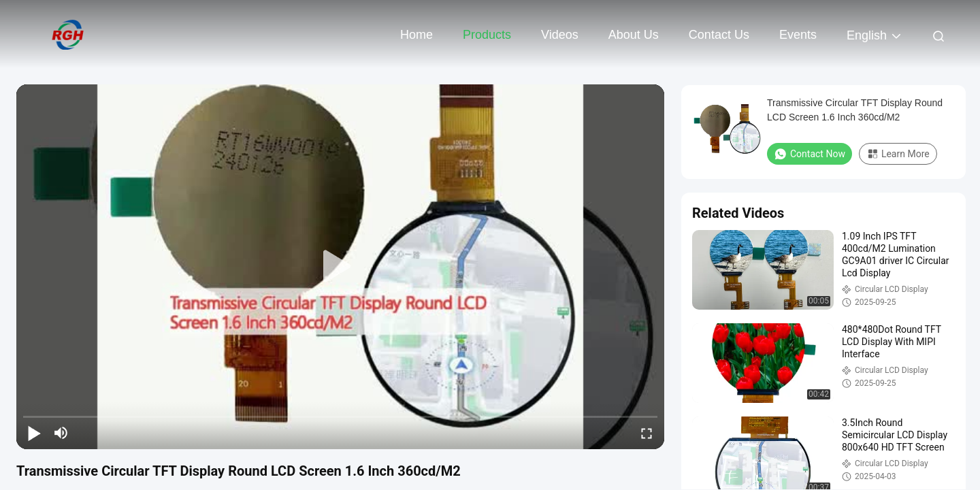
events (798, 35)
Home (416, 35)
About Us (634, 35)
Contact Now (810, 154)
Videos (560, 35)
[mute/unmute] (61, 433)
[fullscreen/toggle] (647, 433)
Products (487, 35)
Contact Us (719, 35)
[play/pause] (34, 433)
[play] (340, 267)
